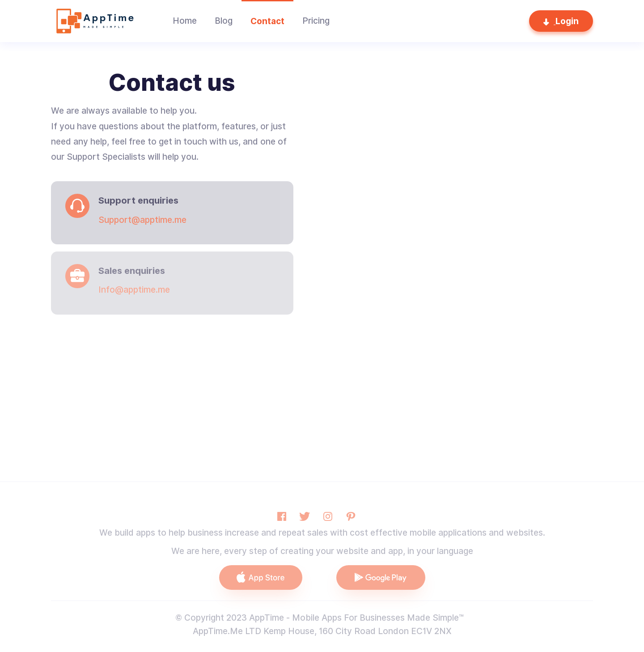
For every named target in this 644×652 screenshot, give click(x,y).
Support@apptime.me (142, 220)
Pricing (316, 21)
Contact (267, 21)
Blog (224, 21)
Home (185, 21)
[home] (93, 21)
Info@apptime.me (134, 290)
